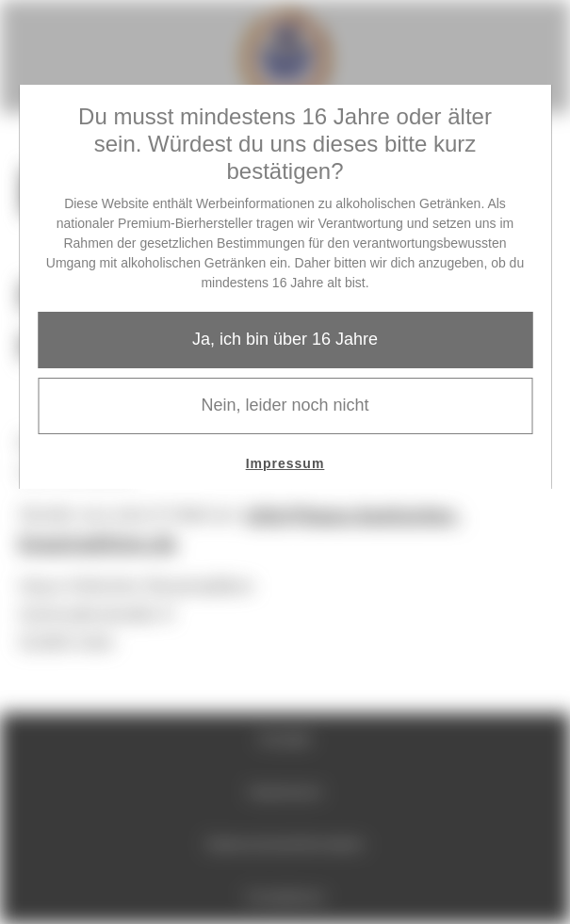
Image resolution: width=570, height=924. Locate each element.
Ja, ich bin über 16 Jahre (285, 339)
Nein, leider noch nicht (285, 405)
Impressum (285, 463)
